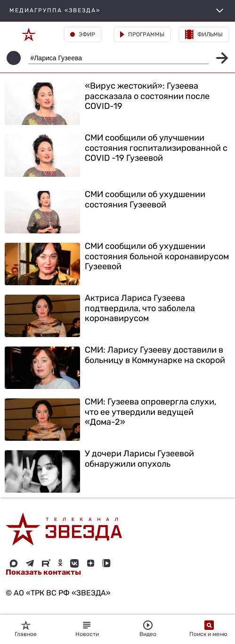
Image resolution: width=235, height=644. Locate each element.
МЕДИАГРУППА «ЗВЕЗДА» (117, 11)
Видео (148, 629)
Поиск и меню (209, 629)
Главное (26, 629)
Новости (87, 629)
